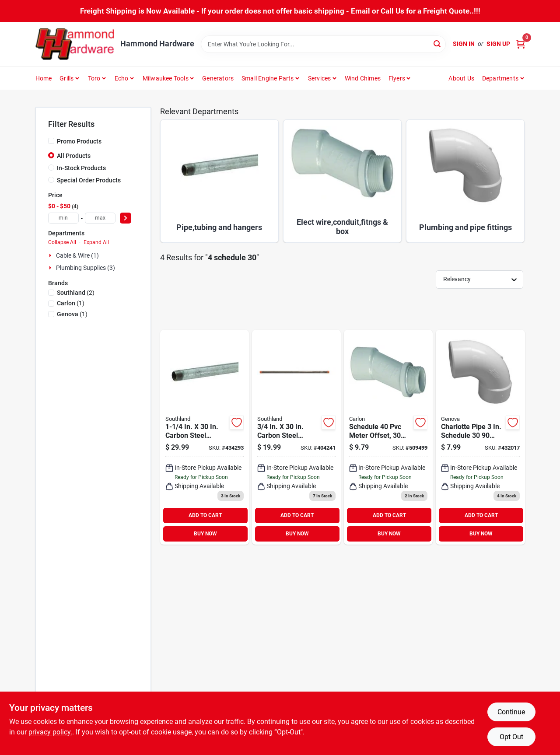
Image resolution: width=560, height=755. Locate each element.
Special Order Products (89, 180)
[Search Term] (323, 44)
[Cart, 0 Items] (521, 44)
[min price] (63, 218)
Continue (511, 712)
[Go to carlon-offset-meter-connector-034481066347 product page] (388, 437)
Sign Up (498, 44)
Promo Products (79, 141)
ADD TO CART (205, 515)
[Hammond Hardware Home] (75, 44)
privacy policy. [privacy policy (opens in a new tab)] (50, 732)
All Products (74, 156)
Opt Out (511, 737)
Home (44, 78)
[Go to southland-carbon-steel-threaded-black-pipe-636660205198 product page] (296, 437)
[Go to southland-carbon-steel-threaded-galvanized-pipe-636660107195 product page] (205, 437)
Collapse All (62, 242)
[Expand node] (51, 255)
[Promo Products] (51, 141)
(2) (76, 293)
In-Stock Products (81, 168)
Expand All (96, 242)
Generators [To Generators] (218, 78)
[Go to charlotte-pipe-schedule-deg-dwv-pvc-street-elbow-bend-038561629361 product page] (480, 437)
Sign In (464, 44)
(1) (71, 303)
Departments (500, 78)
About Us (461, 78)
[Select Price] (126, 218)
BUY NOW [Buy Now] (205, 534)
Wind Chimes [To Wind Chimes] (363, 78)
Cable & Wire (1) (77, 255)
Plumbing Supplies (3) (86, 268)
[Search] (438, 44)
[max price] (100, 218)
